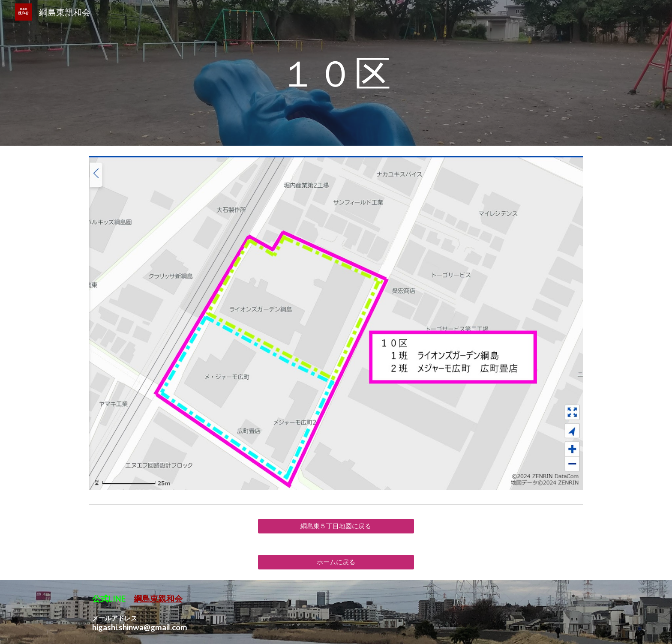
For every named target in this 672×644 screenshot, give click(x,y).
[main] (336, 73)
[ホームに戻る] (336, 562)
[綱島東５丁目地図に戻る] (336, 526)
